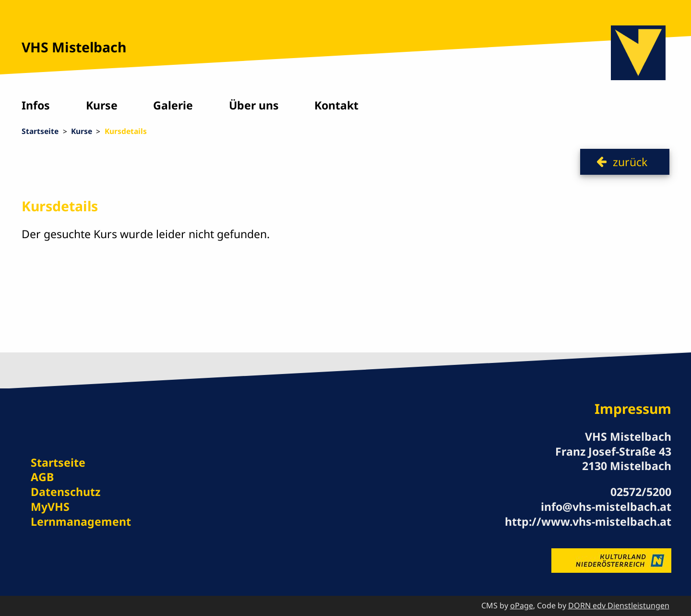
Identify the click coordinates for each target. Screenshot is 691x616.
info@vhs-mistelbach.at (606, 507)
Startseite (40, 131)
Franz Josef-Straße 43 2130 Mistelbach (613, 459)
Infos (36, 105)
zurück (630, 162)
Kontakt (336, 105)
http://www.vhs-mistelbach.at (588, 521)
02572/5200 (641, 492)
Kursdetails (126, 131)
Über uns (254, 105)
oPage (522, 605)
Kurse (102, 105)
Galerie (173, 105)
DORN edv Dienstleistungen (619, 605)
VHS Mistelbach (74, 47)
